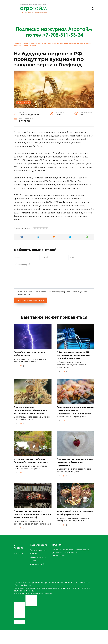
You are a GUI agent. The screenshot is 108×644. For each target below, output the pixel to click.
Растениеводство (39, 548)
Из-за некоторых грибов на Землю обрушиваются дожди (31, 460)
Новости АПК (38, 44)
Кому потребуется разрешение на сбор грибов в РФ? (75, 511)
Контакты (18, 551)
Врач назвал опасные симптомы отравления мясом (75, 408)
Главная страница (22, 44)
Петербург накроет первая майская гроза (29, 353)
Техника (34, 552)
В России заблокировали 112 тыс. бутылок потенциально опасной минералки (73, 355)
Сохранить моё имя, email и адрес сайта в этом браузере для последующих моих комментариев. (52, 293)
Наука (33, 559)
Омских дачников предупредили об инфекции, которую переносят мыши (31, 409)
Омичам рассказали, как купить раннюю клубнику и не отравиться (75, 461)
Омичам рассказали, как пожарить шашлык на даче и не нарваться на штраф (32, 513)
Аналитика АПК (38, 562)
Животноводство (39, 555)
